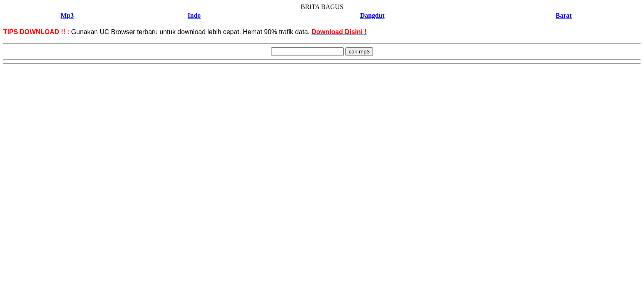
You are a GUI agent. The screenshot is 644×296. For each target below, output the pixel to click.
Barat (564, 15)
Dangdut (373, 15)
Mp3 (67, 15)
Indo (194, 15)
